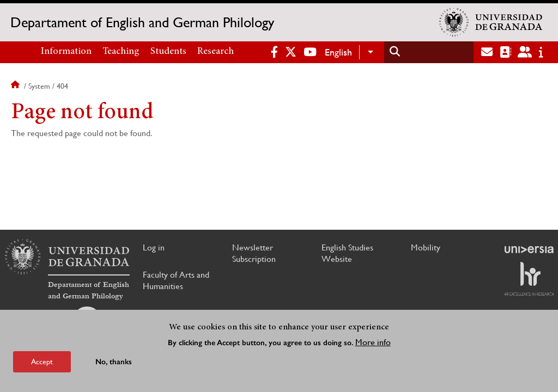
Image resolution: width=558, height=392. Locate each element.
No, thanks (114, 362)
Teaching (121, 52)
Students (168, 52)
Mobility (426, 247)
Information (66, 52)
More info (373, 342)
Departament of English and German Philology (142, 22)
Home (16, 86)
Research (216, 52)
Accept (42, 362)
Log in (154, 247)
